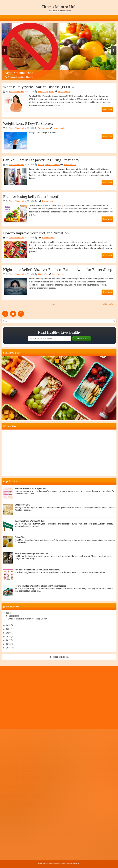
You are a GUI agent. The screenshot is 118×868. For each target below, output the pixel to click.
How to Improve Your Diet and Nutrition (36, 233)
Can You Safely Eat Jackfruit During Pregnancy (41, 160)
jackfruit (48, 165)
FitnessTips (43, 92)
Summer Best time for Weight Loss (30, 489)
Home (53, 304)
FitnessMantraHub (17, 92)
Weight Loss (44, 128)
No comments (64, 92)
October (12, 616)
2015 (8, 648)
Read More (107, 109)
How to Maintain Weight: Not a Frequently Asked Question (41, 586)
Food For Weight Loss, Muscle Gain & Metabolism (37, 570)
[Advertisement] (59, 453)
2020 (8, 633)
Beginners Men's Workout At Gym (30, 521)
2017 (8, 640)
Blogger (65, 657)
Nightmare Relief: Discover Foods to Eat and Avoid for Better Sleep (58, 269)
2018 (8, 637)
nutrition (56, 165)
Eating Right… (21, 537)
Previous (4, 50)
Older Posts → (109, 304)
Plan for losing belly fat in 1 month (32, 196)
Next (114, 50)
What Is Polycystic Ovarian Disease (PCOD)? (39, 87)
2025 (8, 613)
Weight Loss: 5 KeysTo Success (28, 123)
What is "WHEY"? (22, 505)
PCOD (52, 92)
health (41, 165)
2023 (8, 625)
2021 (8, 629)
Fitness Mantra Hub (59, 7)
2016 (8, 644)
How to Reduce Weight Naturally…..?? (31, 554)
